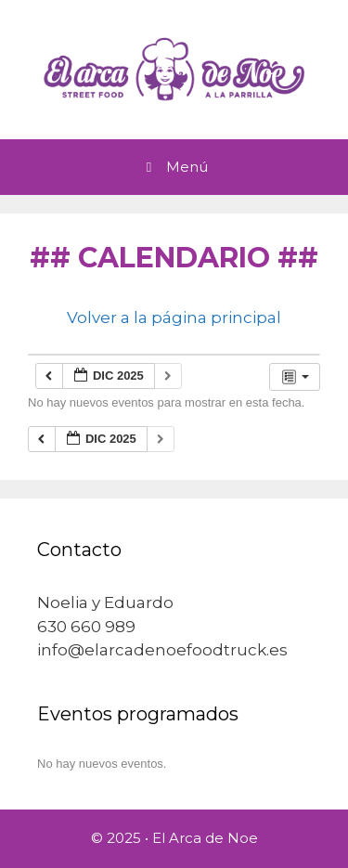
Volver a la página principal (174, 317)
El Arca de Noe (205, 838)
